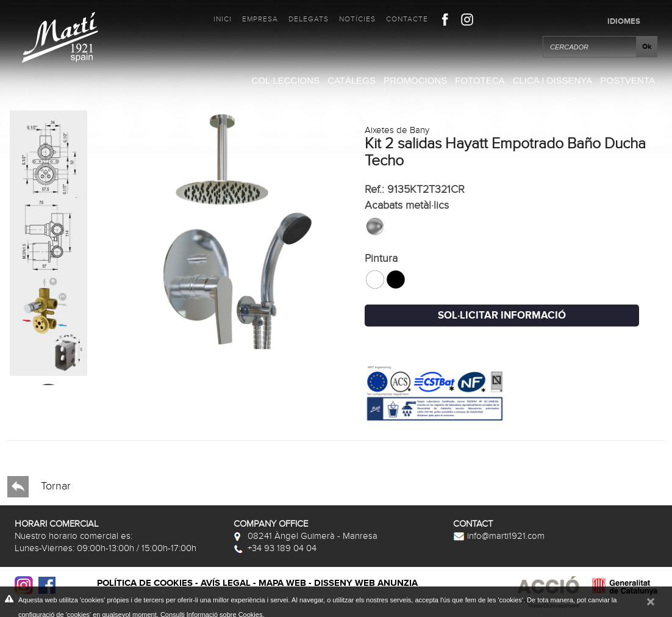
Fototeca (480, 80)
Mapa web (282, 583)
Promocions (415, 80)
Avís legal (226, 583)
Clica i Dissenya (553, 80)
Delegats (309, 19)
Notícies (357, 19)
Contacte (407, 19)
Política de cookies (145, 583)
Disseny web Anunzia (366, 583)
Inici (223, 19)
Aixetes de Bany (397, 130)
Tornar (39, 487)
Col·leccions (285, 80)
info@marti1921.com (499, 536)
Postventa (627, 80)
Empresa (260, 19)
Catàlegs (352, 80)
